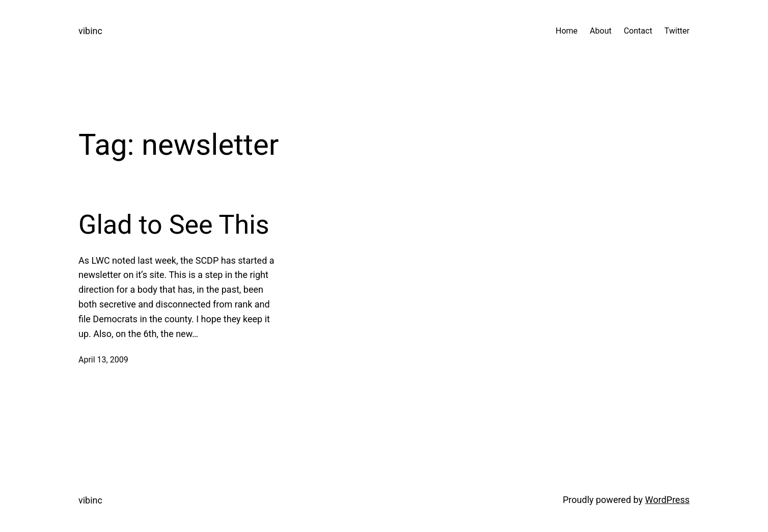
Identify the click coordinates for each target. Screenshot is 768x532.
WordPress (667, 500)
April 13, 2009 (103, 360)
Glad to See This (174, 225)
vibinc (90, 31)
